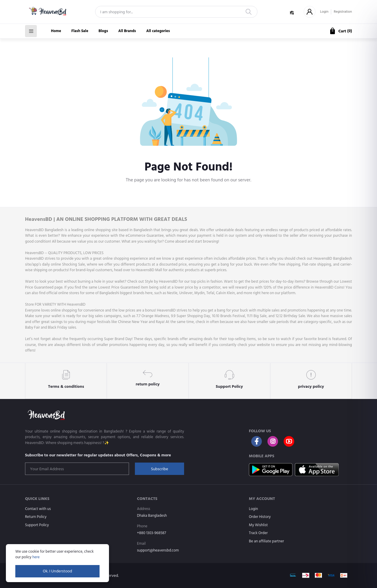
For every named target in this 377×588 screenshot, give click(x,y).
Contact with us (38, 509)
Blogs (103, 31)
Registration (343, 12)
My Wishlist (258, 525)
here (36, 557)
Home (56, 31)
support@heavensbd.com (158, 550)
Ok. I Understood (57, 571)
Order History (260, 517)
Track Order (258, 533)
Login (324, 12)
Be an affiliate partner (266, 541)
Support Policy (37, 525)
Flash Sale (80, 31)
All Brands (127, 31)
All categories (158, 31)
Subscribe (159, 469)
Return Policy (36, 517)
